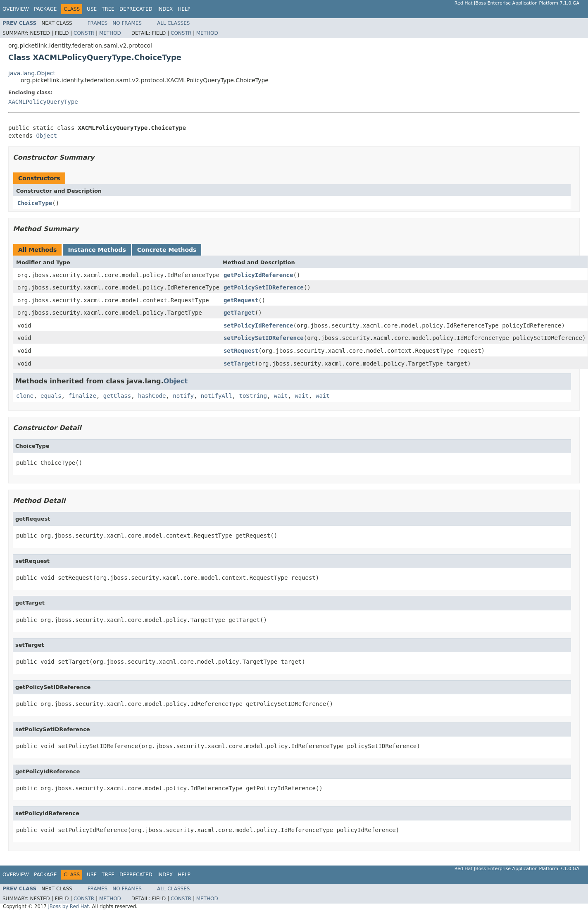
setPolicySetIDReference (264, 338)
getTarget (239, 313)
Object (46, 136)
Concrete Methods (167, 250)
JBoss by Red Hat (68, 906)
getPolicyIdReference (258, 275)
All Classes (173, 23)
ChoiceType (35, 203)
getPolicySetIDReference (264, 287)
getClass (117, 396)
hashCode (152, 396)
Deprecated (136, 9)
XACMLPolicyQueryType (43, 102)
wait (281, 396)
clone (25, 396)
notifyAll (217, 396)
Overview (16, 9)
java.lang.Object (32, 73)
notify (183, 396)
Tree (108, 9)
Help (184, 9)
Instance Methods (97, 250)
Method (110, 33)
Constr (84, 33)
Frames (98, 23)
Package (45, 9)
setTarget (239, 363)
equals (51, 396)
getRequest (241, 300)
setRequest (241, 351)
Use (92, 9)
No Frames (127, 23)
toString (253, 396)
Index (165, 9)
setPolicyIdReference (258, 325)
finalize (82, 396)
